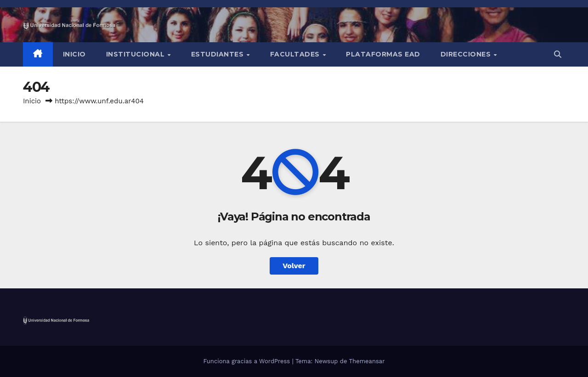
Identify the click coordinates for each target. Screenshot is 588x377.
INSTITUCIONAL (136, 54)
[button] (558, 54)
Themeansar (367, 361)
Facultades (296, 54)
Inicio (74, 54)
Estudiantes (218, 54)
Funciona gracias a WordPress (247, 361)
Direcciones (467, 54)
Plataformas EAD (383, 54)
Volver (294, 266)
